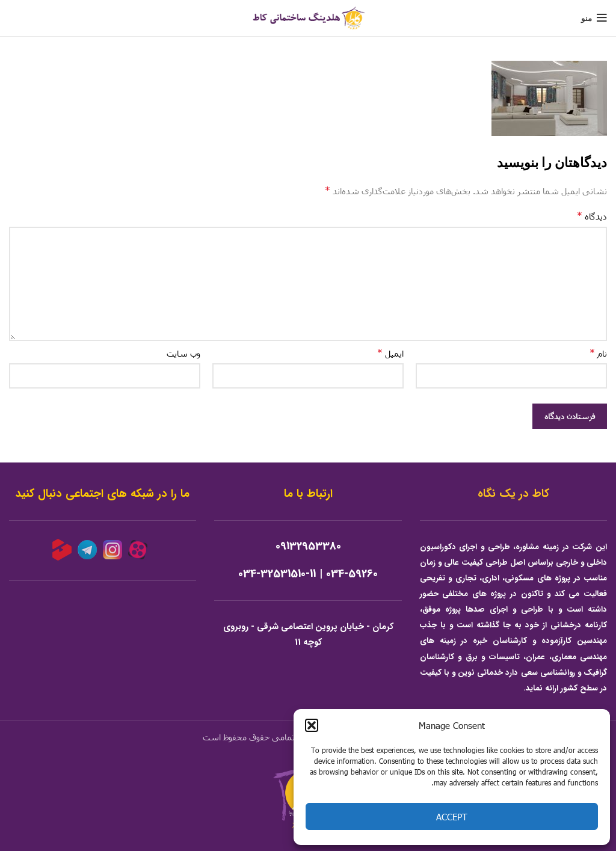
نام (598, 353)
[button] (312, 725)
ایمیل (390, 353)
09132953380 (308, 546)
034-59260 (352, 574)
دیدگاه (592, 216)
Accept (452, 817)
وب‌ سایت (183, 353)
